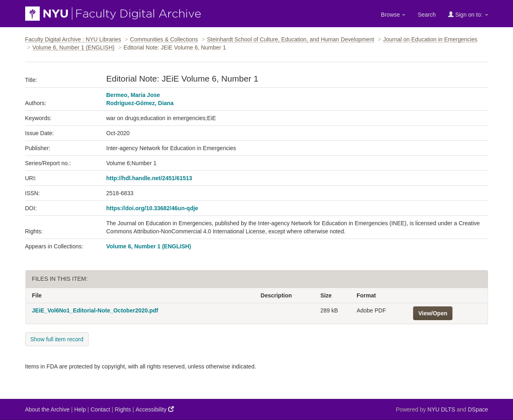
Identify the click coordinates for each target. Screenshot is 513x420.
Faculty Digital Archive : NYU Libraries (73, 39)
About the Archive (48, 409)
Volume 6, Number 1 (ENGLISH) (74, 47)
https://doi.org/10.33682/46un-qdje (152, 208)
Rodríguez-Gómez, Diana (140, 103)
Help (80, 409)
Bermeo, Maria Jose (133, 95)
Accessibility (155, 409)
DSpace (478, 409)
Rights (123, 409)
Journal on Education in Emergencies (430, 39)
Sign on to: (468, 14)
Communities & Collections (164, 39)
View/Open (433, 313)
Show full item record (57, 339)
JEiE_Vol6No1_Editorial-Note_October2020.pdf (95, 310)
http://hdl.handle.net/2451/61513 (149, 178)
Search (426, 15)
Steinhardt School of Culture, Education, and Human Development (290, 39)
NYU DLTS (441, 409)
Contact (100, 409)
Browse (393, 15)
